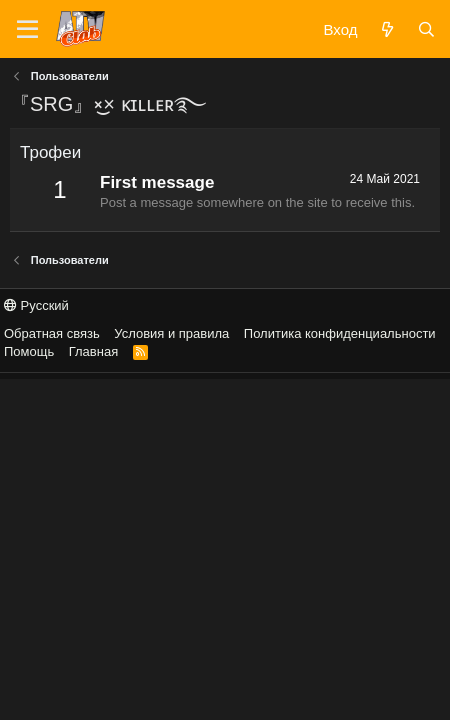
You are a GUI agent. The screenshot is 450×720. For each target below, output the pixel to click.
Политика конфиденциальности (340, 333)
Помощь (29, 351)
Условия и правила (171, 333)
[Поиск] (426, 29)
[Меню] (27, 30)
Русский (36, 305)
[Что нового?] (386, 29)
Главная (93, 351)
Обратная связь (52, 333)
